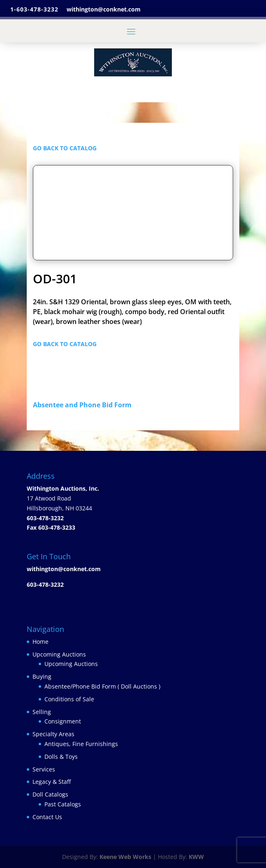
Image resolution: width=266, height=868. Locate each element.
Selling (42, 712)
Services (44, 769)
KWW (196, 857)
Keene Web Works (125, 857)
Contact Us (47, 817)
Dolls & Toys (61, 757)
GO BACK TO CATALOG (65, 148)
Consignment (63, 721)
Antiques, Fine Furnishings (81, 744)
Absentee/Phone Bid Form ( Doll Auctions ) (102, 686)
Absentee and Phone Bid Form (85, 405)
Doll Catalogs (50, 794)
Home (40, 642)
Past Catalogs (63, 804)
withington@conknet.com (64, 569)
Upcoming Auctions (59, 654)
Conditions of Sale (69, 699)
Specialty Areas (53, 734)
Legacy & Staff (52, 782)
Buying (42, 676)
